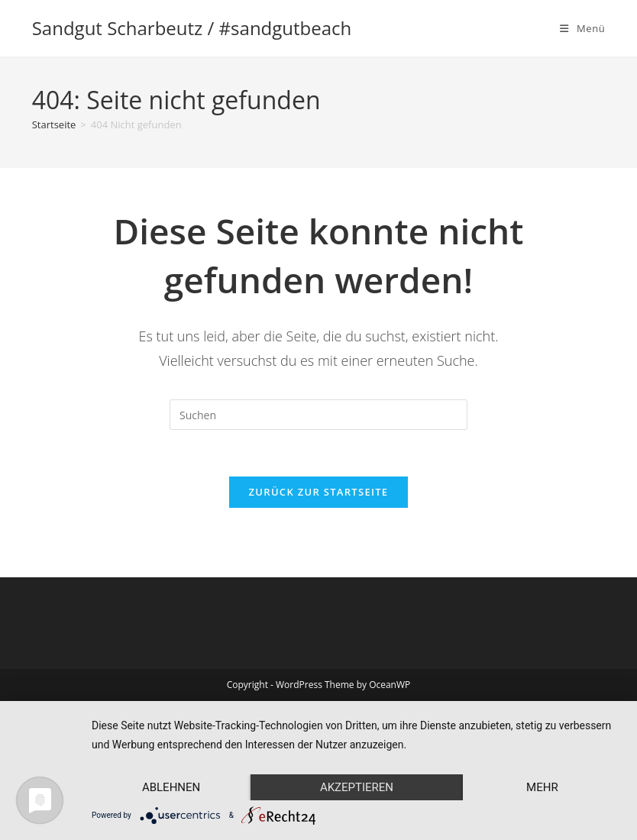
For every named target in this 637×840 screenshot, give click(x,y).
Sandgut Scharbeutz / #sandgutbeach (192, 28)
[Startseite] (54, 124)
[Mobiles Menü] (582, 28)
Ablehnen (171, 787)
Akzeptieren (357, 787)
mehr (542, 787)
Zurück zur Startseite (319, 492)
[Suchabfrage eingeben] (318, 415)
